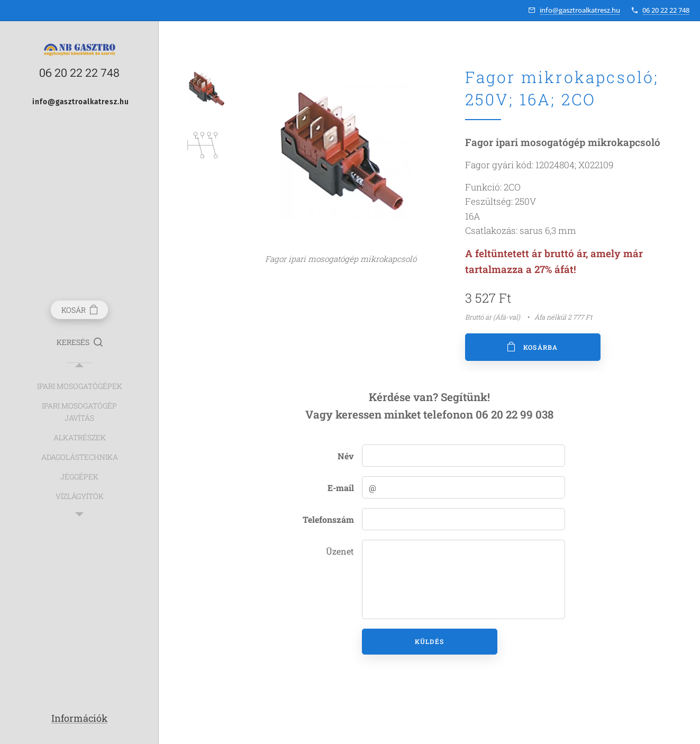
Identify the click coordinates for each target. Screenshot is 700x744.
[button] (80, 342)
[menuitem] (79, 386)
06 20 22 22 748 (666, 10)
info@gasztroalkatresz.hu (580, 10)
